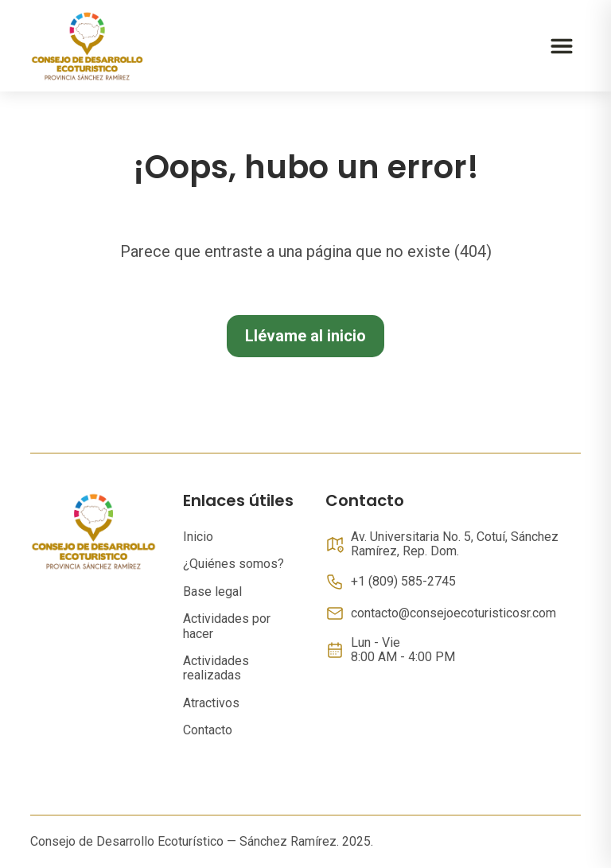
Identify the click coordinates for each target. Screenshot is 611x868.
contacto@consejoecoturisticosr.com (453, 613)
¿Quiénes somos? (234, 564)
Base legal (212, 592)
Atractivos (211, 703)
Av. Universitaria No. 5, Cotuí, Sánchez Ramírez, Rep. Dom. (455, 544)
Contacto (208, 730)
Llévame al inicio (305, 336)
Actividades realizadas (216, 668)
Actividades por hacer (227, 626)
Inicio (198, 537)
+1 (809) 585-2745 (403, 582)
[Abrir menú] (562, 46)
